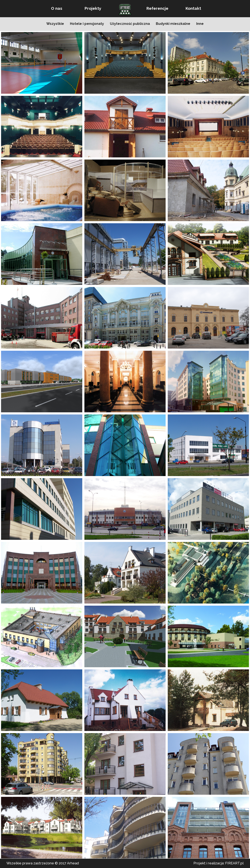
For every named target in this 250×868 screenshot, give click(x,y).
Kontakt (193, 8)
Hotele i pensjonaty (87, 24)
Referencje (157, 8)
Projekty (93, 8)
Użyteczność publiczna (130, 24)
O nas (57, 8)
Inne (200, 24)
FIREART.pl (234, 863)
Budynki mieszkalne (173, 24)
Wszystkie (55, 24)
